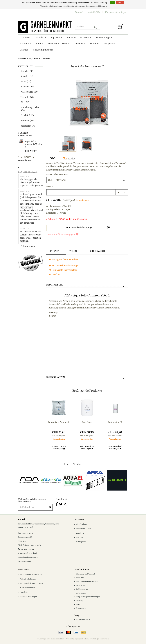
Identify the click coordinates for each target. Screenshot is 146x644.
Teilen (74, 251)
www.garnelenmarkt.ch (28, 553)
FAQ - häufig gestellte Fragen (88, 597)
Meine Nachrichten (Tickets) (31, 583)
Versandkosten (25, 161)
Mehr (68, 158)
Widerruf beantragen (28, 597)
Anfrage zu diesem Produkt (63, 260)
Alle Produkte (82, 524)
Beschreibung (55, 285)
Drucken (54, 274)
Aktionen (94, 44)
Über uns (80, 578)
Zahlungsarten (82, 589)
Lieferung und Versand (86, 574)
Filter (39, 44)
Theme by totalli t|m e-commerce (97, 639)
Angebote (80, 533)
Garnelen (41, 38)
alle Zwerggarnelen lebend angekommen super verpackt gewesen (32, 183)
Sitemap (80, 601)
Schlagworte (99, 251)
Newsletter (24, 592)
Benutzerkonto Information (31, 575)
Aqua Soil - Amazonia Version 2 (34, 144)
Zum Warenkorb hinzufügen (59, 448)
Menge (50, 187)
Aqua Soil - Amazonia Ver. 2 (40, 58)
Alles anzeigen (27, 246)
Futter (71, 38)
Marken (24, 50)
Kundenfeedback (83, 620)
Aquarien (57, 38)
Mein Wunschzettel (28, 588)
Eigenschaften (56, 377)
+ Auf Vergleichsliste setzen (63, 270)
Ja (112, 3)
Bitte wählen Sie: (57, 175)
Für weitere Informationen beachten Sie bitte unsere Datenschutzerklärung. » (73, 6)
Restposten (110, 44)
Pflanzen (86, 38)
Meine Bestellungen (28, 579)
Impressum (81, 608)
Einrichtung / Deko (59, 44)
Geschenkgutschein (43, 50)
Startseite (25, 38)
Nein (120, 3)
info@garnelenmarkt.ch (29, 545)
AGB (78, 605)
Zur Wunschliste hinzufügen (63, 234)
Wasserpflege (104, 38)
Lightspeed (79, 639)
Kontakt (79, 12)
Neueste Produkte (84, 529)
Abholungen (81, 593)
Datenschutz (81, 585)
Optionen (55, 251)
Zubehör (79, 44)
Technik (26, 44)
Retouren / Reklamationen (87, 582)
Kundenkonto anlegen (116, 12)
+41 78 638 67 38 (26, 549)
